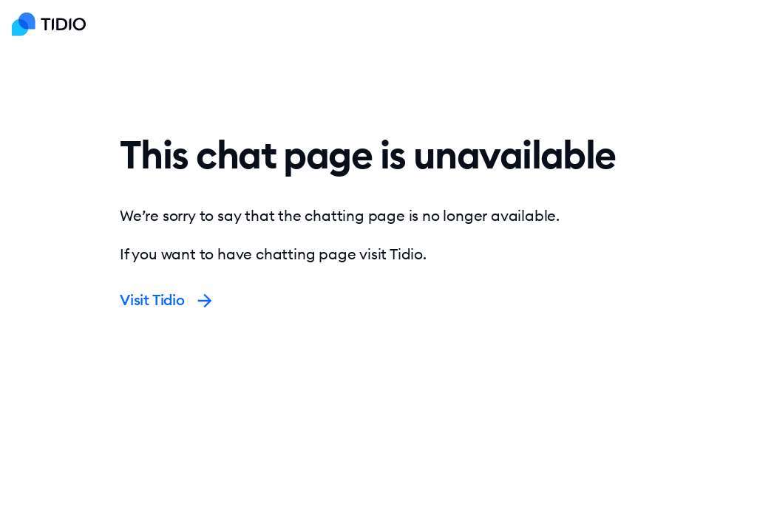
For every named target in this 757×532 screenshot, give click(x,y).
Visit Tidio (167, 300)
